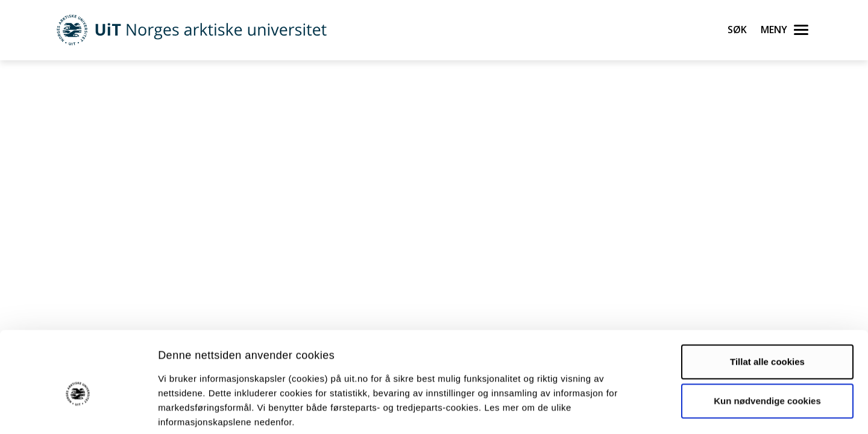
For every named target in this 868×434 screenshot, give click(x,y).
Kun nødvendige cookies (767, 341)
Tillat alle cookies (767, 302)
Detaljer (642, 410)
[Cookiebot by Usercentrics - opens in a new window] (78, 410)
